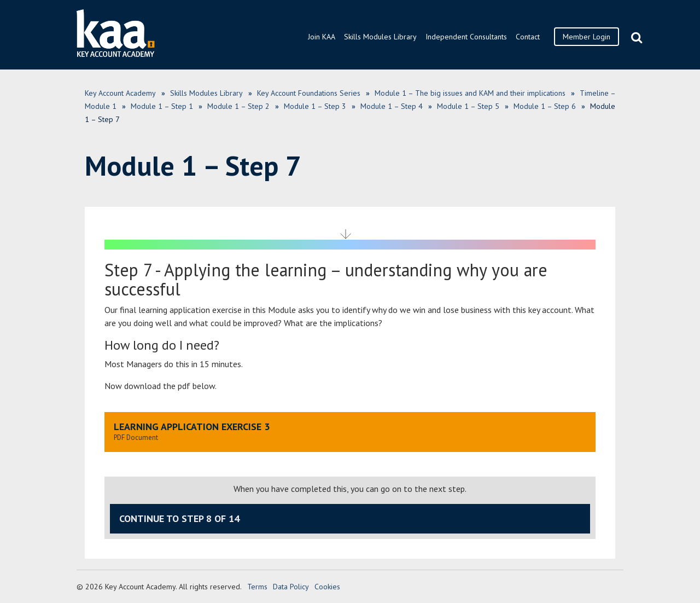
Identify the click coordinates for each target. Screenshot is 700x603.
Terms (257, 587)
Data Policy (291, 587)
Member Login (587, 37)
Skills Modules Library (380, 37)
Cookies (327, 587)
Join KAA (322, 37)
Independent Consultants (466, 37)
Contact (528, 37)
